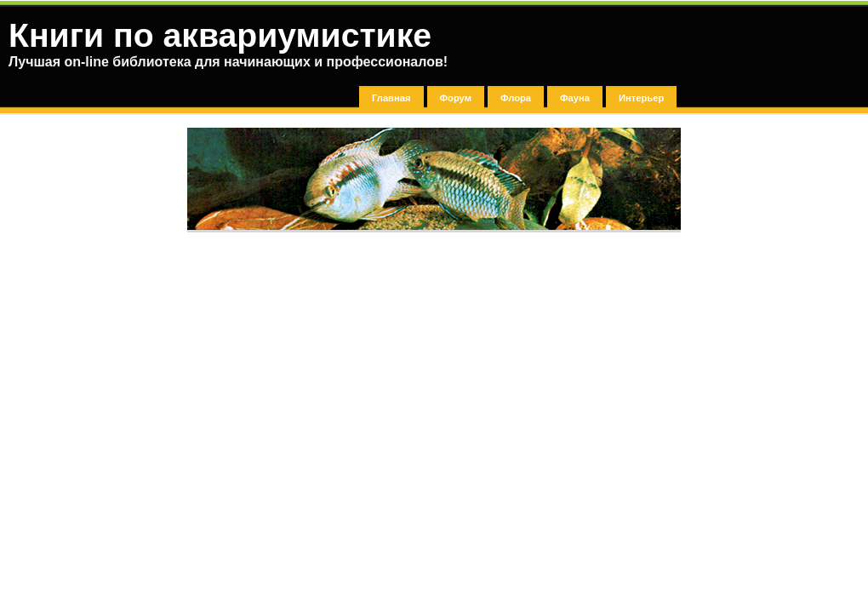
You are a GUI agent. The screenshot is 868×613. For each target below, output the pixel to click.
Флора (516, 98)
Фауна (575, 98)
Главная (391, 98)
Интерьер (641, 98)
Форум (456, 98)
